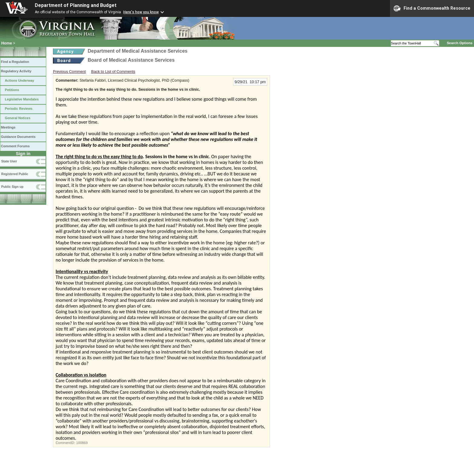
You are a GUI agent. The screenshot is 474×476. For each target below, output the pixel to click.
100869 (82, 443)
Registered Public (15, 174)
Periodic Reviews (19, 109)
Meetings (8, 127)
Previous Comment (69, 72)
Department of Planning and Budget (76, 5)
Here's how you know (141, 12)
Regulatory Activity (16, 71)
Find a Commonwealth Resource (432, 8)
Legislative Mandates (22, 99)
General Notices (18, 118)
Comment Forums (15, 146)
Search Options (460, 43)
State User (9, 161)
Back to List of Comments (113, 72)
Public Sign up (12, 187)
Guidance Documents (18, 137)
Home (7, 43)
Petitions (12, 90)
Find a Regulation (15, 62)
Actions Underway (19, 80)
